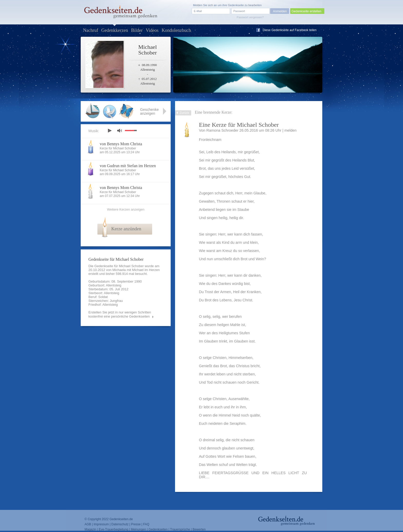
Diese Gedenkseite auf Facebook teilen (290, 30)
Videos (152, 30)
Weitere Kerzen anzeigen (126, 209)
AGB (88, 524)
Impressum (101, 524)
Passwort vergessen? (250, 17)
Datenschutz (120, 524)
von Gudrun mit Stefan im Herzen (128, 166)
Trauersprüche (180, 529)
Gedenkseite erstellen (306, 11)
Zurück (184, 113)
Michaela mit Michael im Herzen (136, 270)
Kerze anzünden (126, 229)
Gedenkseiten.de (121, 519)
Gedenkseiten (158, 529)
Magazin (90, 529)
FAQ (146, 524)
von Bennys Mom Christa (121, 144)
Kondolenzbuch (176, 30)
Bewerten (199, 529)
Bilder (137, 30)
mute (120, 130)
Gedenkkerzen (115, 30)
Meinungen (138, 529)
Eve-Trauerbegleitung (113, 529)
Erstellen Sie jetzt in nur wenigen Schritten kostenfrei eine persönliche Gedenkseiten (120, 314)
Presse (136, 524)
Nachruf (91, 30)
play (109, 131)
